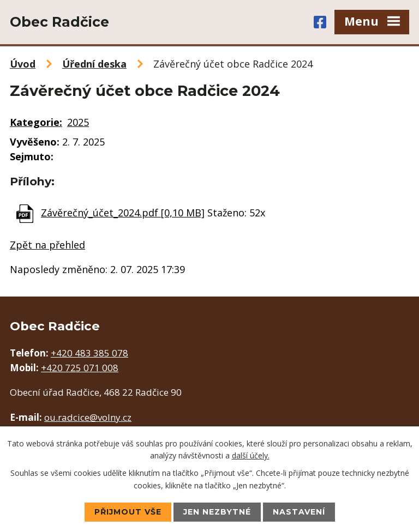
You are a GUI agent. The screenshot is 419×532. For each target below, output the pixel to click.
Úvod (23, 64)
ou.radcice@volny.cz (88, 417)
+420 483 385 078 (89, 353)
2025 (78, 122)
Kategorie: (36, 122)
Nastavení (299, 512)
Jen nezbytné (217, 512)
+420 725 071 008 (80, 368)
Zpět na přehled (47, 245)
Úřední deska (94, 64)
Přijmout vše (128, 512)
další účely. (251, 455)
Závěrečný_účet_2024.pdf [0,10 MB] (123, 213)
